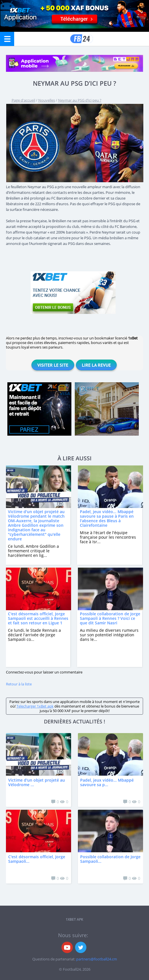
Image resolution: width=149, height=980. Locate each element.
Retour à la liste (19, 684)
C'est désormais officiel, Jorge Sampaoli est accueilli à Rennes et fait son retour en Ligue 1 (38, 618)
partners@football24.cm (97, 959)
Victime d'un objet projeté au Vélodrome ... (37, 782)
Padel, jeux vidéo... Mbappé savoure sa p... (107, 782)
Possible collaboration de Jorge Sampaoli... (110, 859)
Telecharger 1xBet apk (35, 706)
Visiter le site (53, 365)
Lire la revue (96, 365)
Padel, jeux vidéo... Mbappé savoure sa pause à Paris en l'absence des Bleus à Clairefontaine (107, 518)
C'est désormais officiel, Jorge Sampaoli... (37, 859)
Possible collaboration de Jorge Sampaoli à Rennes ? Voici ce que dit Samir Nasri (110, 618)
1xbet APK (74, 919)
